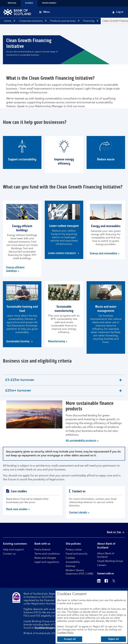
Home (8, 21)
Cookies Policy (65, 633)
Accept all (70, 639)
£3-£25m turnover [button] (20, 382)
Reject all (113, 639)
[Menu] (45, 12)
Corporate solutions (31, 21)
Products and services (63, 21)
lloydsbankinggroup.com (49, 628)
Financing (89, 21)
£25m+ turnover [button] (18, 392)
